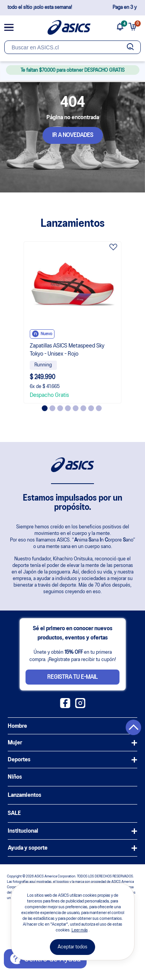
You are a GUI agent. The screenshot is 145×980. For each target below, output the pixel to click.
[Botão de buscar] (130, 47)
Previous (19, 322)
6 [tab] (83, 408)
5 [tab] (76, 408)
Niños (15, 777)
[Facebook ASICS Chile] (65, 707)
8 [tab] (99, 408)
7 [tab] (91, 408)
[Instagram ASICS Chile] (80, 707)
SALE (14, 813)
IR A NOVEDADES (73, 135)
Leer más (80, 930)
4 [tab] (68, 408)
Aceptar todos (72, 947)
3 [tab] (60, 408)
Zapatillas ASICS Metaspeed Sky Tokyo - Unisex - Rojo (67, 350)
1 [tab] (45, 408)
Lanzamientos (25, 795)
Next (127, 322)
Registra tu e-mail (72, 677)
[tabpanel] (73, 322)
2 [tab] (52, 408)
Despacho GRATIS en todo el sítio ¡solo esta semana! (72, 8)
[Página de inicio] (69, 27)
